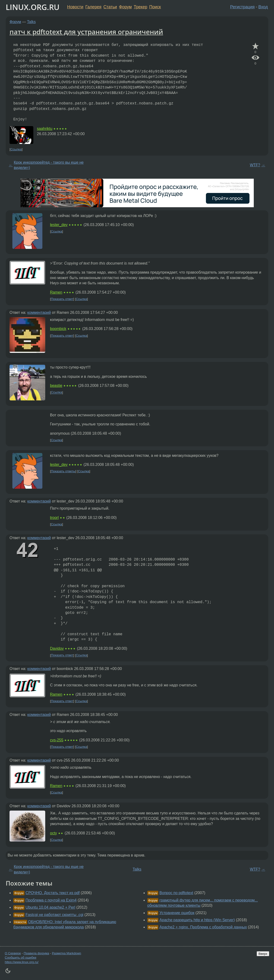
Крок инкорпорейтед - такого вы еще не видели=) (49, 165)
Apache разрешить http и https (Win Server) (197, 920)
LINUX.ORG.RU (33, 7)
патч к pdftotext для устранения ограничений (86, 32)
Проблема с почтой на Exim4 (51, 900)
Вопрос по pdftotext (176, 893)
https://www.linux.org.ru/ (22, 962)
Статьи (110, 7)
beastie (56, 386)
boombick (58, 329)
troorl (54, 518)
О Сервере (13, 953)
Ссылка (16, 149)
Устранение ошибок (177, 913)
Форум (125, 7)
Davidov (57, 648)
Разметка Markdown (67, 953)
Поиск (155, 7)
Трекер (141, 7)
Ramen (56, 292)
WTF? (255, 165)
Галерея (93, 7)
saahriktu (45, 129)
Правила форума (37, 953)
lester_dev (59, 225)
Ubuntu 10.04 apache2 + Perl (50, 907)
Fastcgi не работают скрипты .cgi (54, 915)
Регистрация (242, 7)
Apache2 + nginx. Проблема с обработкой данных (203, 927)
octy (53, 833)
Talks (31, 22)
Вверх (263, 954)
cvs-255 (57, 740)
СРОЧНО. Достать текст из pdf (52, 893)
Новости (75, 7)
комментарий (39, 313)
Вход (263, 7)
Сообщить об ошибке (21, 958)
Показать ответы (63, 471)
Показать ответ (62, 299)
